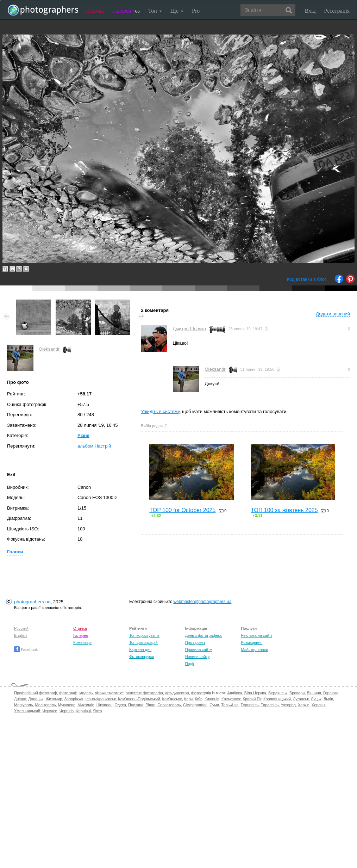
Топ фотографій (143, 642)
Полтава (136, 705)
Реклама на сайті (256, 635)
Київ (198, 699)
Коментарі (82, 642)
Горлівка (331, 693)
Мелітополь (46, 705)
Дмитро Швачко (189, 329)
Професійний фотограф (36, 693)
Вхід (310, 11)
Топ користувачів (144, 635)
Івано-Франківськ (101, 699)
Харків (304, 705)
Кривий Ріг (252, 699)
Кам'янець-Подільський (139, 699)
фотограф (68, 693)
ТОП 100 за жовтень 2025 (284, 510)
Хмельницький (27, 711)
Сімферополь (195, 705)
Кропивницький (277, 699)
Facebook (26, 650)
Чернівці (83, 711)
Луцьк (316, 699)
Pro (196, 11)
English (20, 635)
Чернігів (67, 711)
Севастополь (169, 705)
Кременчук (231, 699)
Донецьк (36, 699)
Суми (214, 705)
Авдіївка (235, 693)
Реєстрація (337, 11)
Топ (155, 11)
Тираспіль (270, 705)
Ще (177, 11)
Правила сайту (199, 650)
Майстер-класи (254, 650)
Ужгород (288, 705)
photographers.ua (32, 602)
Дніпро (20, 699)
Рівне (150, 705)
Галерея (126, 11)
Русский (21, 628)
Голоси (15, 552)
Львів (328, 699)
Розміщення (252, 642)
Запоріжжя (74, 699)
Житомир (54, 699)
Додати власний (333, 314)
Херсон (318, 705)
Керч (188, 699)
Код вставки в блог (306, 279)
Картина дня (140, 650)
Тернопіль (250, 705)
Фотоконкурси (142, 657)
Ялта (97, 711)
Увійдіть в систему (160, 411)
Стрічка (95, 11)
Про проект (195, 642)
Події (190, 664)
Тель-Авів (230, 705)
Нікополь (104, 705)
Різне (83, 435)
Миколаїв (86, 705)
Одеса (120, 705)
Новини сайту (198, 657)
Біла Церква (255, 693)
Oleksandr (49, 349)
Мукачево (67, 705)
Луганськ (301, 699)
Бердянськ (278, 693)
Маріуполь (23, 705)
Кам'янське (172, 699)
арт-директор (177, 693)
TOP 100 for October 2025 (182, 510)
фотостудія (201, 693)
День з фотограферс (204, 635)
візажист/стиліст (109, 693)
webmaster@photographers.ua (202, 602)
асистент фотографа (144, 693)
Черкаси (50, 711)
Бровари (297, 693)
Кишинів (212, 699)
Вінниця (314, 693)
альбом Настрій (94, 446)
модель (86, 693)
